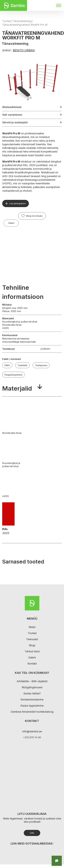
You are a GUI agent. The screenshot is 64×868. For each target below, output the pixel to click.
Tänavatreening (22, 21)
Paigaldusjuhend (13, 375)
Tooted (7, 21)
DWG (7, 365)
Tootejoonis (41, 365)
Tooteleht (22, 365)
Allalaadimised (12, 107)
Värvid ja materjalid (15, 122)
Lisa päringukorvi (18, 203)
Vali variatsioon (12, 115)
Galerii (11, 223)
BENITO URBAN (24, 50)
